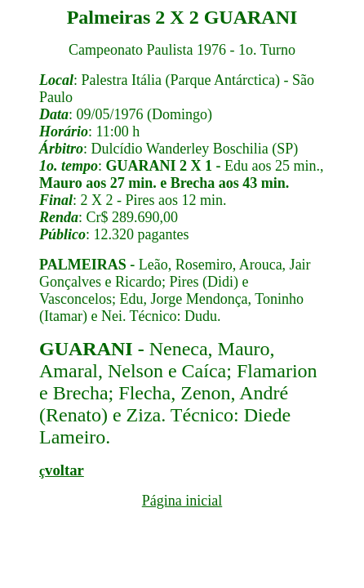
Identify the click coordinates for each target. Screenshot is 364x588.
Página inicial (182, 501)
